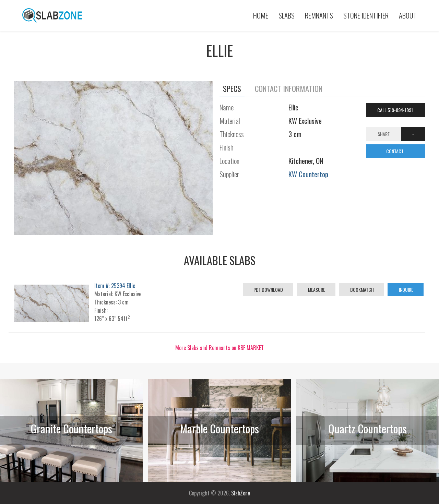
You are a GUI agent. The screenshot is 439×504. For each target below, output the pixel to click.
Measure (316, 290)
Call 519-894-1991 (396, 110)
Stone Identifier (366, 15)
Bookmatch (361, 290)
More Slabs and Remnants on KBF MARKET (219, 348)
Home (261, 15)
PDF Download (268, 290)
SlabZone (241, 493)
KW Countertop (308, 174)
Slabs (287, 15)
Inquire (406, 290)
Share (384, 134)
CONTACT (395, 151)
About (408, 15)
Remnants (319, 15)
